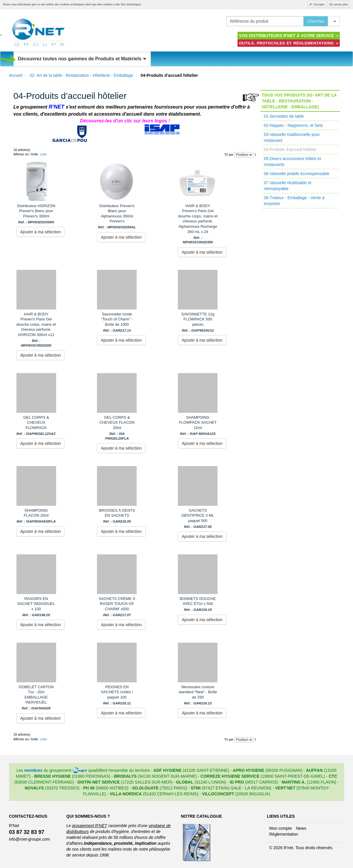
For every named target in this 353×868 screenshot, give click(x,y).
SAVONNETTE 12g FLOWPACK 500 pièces (198, 322)
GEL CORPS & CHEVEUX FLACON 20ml (117, 428)
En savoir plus (339, 4)
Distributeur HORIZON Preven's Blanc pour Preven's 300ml (36, 214)
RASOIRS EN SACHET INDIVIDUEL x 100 (36, 607)
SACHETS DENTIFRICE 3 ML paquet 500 (198, 518)
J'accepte (318, 4)
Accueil (16, 75)
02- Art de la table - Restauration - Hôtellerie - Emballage (81, 75)
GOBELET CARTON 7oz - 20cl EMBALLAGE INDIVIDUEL (36, 698)
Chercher (316, 21)
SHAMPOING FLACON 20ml (36, 516)
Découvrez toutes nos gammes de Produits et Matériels (82, 59)
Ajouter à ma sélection (41, 232)
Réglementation (284, 834)
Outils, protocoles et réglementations (288, 43)
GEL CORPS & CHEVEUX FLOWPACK (36, 425)
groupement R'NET (89, 826)
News (301, 828)
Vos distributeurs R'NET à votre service (288, 36)
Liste (43, 154)
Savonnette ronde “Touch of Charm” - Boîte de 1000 (117, 322)
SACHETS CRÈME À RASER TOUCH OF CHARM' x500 (117, 607)
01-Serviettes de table (284, 116)
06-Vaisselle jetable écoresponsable (297, 174)
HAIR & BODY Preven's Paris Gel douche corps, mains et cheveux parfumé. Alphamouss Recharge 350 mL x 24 (198, 224)
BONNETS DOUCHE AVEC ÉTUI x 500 (198, 604)
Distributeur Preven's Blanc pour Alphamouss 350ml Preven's (117, 217)
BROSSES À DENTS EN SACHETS (117, 516)
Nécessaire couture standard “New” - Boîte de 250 (198, 695)
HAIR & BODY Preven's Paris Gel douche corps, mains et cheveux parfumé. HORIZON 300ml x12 (36, 330)
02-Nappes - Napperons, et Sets (293, 125)
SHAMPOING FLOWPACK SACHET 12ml (198, 425)
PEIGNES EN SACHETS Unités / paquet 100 (117, 695)
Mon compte (281, 828)
